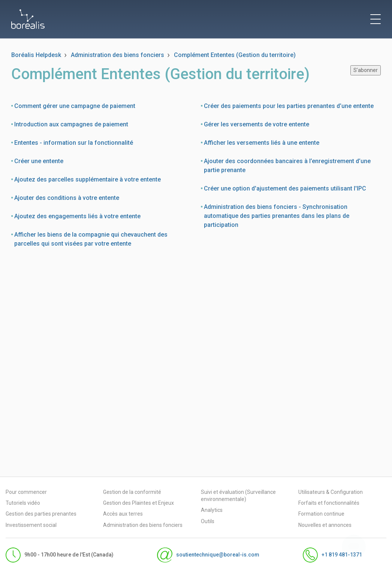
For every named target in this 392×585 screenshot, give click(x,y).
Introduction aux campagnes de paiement (71, 124)
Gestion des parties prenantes (41, 514)
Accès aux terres (123, 514)
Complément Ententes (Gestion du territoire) (235, 55)
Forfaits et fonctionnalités (329, 503)
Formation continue (321, 514)
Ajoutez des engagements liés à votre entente (77, 216)
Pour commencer (26, 492)
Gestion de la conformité (132, 492)
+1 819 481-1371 (332, 555)
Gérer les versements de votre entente (257, 124)
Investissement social (31, 525)
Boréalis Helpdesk (36, 55)
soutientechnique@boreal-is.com (208, 555)
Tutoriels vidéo (23, 503)
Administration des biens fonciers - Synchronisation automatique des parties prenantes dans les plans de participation (277, 216)
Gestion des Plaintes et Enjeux (138, 503)
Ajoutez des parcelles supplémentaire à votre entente (88, 179)
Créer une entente (39, 161)
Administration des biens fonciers (117, 55)
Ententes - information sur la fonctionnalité (74, 143)
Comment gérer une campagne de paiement (75, 106)
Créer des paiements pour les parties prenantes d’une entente (289, 106)
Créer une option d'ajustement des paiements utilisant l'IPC (285, 188)
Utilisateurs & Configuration (331, 492)
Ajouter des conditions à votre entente (67, 198)
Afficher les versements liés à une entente (262, 143)
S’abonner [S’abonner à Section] (366, 70)
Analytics (212, 510)
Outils (208, 521)
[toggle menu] (376, 19)
